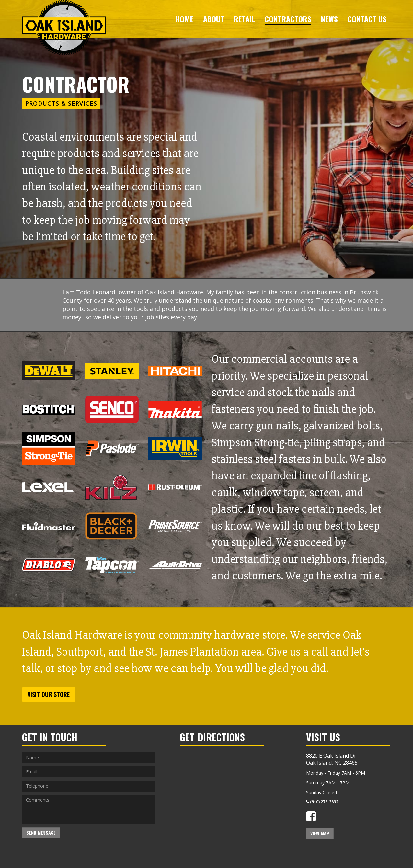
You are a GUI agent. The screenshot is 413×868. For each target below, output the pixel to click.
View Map (320, 833)
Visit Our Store (49, 694)
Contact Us (367, 19)
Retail (244, 19)
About (214, 19)
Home (184, 19)
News (329, 19)
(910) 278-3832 (322, 802)
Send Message (41, 833)
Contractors (288, 19)
